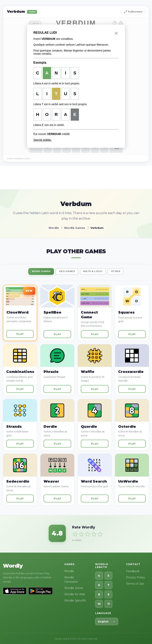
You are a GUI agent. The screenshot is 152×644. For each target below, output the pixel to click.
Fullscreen (133, 12)
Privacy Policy (135, 577)
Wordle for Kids (75, 594)
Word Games (36, 272)
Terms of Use (135, 584)
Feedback (133, 571)
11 (108, 604)
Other (122, 272)
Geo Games (65, 272)
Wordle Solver (74, 588)
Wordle (69, 571)
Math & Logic (95, 272)
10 (99, 604)
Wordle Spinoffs (75, 601)
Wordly (13, 566)
